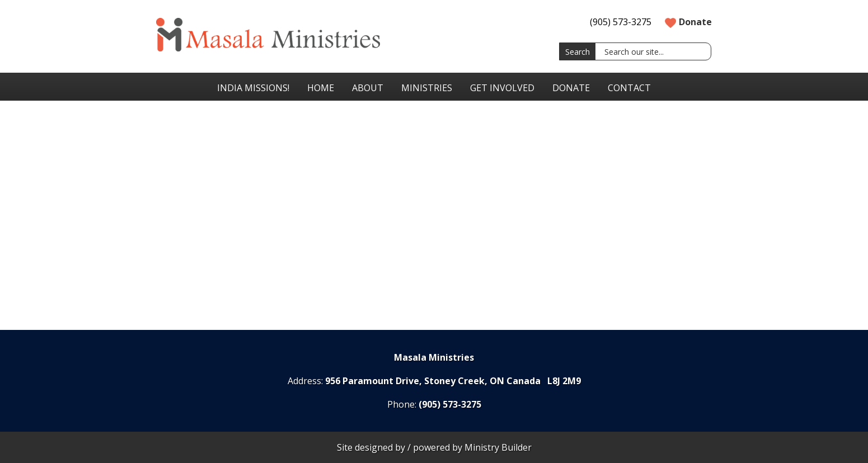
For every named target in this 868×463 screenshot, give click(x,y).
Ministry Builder (498, 447)
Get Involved (502, 88)
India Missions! (253, 88)
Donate (688, 22)
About (368, 88)
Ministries (427, 88)
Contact (629, 88)
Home (321, 88)
